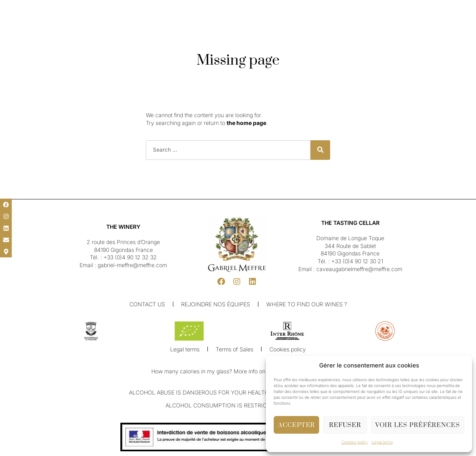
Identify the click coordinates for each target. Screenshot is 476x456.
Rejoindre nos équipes (216, 304)
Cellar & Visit (277, 27)
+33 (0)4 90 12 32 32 (130, 257)
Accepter (296, 425)
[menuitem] (28, 9)
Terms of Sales (235, 350)
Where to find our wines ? (306, 304)
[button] (12, 9)
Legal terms (382, 442)
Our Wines (198, 27)
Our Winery (163, 27)
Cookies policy (355, 442)
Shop (307, 27)
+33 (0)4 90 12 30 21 (357, 261)
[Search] (320, 150)
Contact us (148, 304)
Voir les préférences (418, 425)
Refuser (345, 425)
